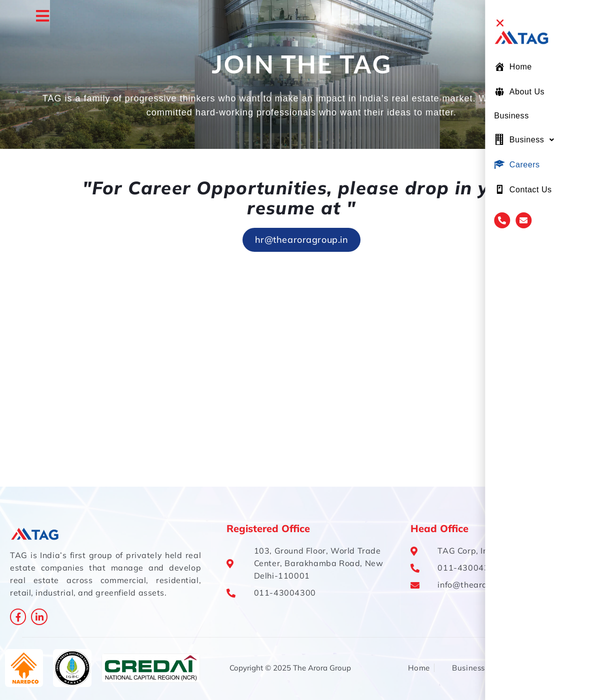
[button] (555, 23)
